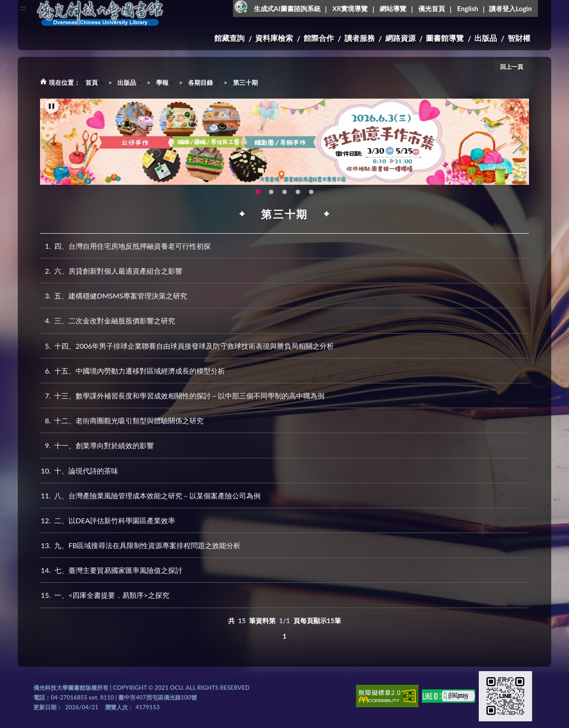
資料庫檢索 (274, 38)
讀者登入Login (510, 8)
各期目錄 (200, 82)
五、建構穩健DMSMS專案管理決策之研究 (114, 296)
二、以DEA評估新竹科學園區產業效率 (108, 520)
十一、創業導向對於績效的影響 (97, 445)
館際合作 (319, 38)
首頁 (92, 82)
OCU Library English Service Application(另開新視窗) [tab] (271, 192)
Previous (51, 144)
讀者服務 (360, 38)
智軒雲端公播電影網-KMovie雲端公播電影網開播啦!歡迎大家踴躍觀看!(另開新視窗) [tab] (298, 192)
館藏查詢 (229, 38)
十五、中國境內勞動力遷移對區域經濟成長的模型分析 (132, 371)
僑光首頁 (432, 8)
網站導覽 (393, 8)
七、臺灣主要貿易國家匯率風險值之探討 (111, 570)
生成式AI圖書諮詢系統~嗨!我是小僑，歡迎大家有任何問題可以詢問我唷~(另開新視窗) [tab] (311, 192)
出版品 (486, 38)
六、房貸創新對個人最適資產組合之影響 (111, 271)
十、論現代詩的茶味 (79, 471)
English (467, 8)
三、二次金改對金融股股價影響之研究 (108, 320)
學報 (162, 82)
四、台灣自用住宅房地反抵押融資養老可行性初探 (125, 246)
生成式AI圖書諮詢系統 (287, 8)
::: (23, 7)
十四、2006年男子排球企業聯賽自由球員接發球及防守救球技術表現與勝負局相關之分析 (187, 346)
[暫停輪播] (52, 107)
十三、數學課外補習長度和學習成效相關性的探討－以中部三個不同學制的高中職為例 (182, 396)
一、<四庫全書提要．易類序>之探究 (105, 595)
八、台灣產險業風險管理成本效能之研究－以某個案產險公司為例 (150, 495)
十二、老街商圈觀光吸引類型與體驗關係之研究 (122, 420)
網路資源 (401, 38)
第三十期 (245, 82)
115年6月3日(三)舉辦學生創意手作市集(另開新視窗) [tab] (258, 192)
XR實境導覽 (350, 8)
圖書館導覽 (445, 38)
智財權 (519, 38)
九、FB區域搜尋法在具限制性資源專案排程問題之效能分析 (140, 545)
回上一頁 (512, 67)
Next (518, 144)
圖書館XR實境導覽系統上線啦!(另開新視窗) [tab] (284, 192)
